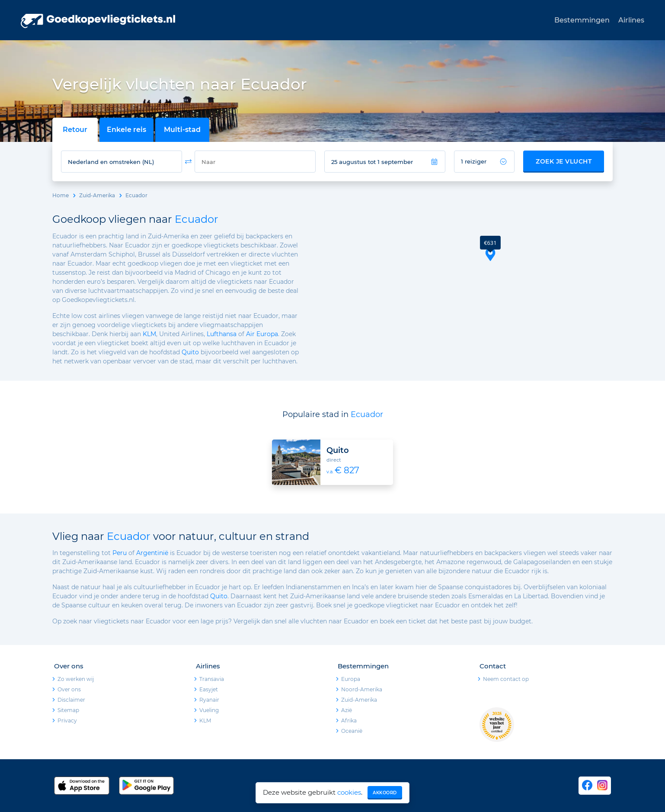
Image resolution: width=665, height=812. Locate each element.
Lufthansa (222, 334)
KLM (149, 334)
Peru (120, 553)
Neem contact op (506, 679)
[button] (490, 249)
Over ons (69, 689)
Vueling (209, 710)
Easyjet (209, 689)
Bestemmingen (582, 20)
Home (61, 195)
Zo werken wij (76, 679)
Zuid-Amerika (97, 195)
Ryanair (209, 700)
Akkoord (385, 793)
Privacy (67, 721)
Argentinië (152, 553)
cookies (349, 792)
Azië (347, 710)
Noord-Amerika (362, 689)
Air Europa (262, 334)
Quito (190, 352)
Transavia (212, 679)
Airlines (631, 20)
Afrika (349, 721)
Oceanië (352, 731)
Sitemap (68, 710)
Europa (351, 679)
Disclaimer (71, 700)
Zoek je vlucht (564, 161)
